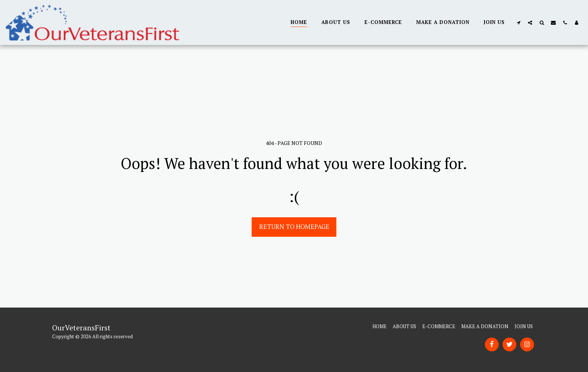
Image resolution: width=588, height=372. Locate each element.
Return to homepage (294, 227)
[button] (518, 22)
